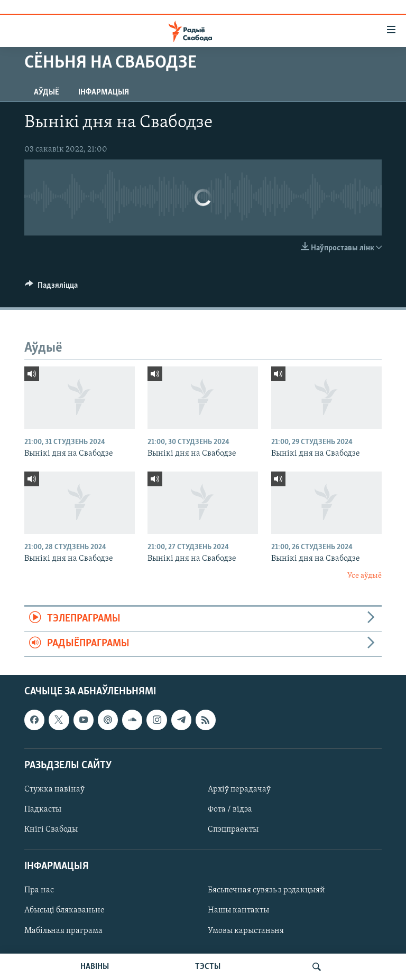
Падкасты (43, 809)
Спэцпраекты (233, 830)
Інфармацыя (104, 92)
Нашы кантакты (238, 910)
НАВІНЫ (95, 967)
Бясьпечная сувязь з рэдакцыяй (266, 890)
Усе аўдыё (365, 576)
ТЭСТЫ (208, 967)
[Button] (51, 288)
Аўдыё (47, 92)
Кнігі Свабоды (51, 830)
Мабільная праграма (63, 930)
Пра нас (39, 890)
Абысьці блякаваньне (64, 910)
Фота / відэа (230, 809)
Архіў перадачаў (239, 789)
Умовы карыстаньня (246, 930)
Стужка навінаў (54, 789)
